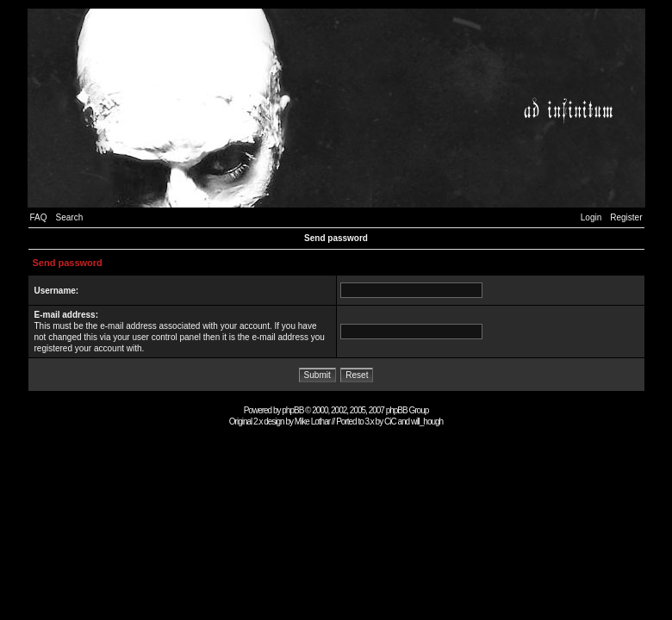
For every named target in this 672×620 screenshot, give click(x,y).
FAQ (39, 217)
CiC (390, 422)
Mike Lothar (312, 422)
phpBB (292, 410)
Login (591, 217)
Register (626, 217)
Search (70, 217)
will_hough (427, 422)
